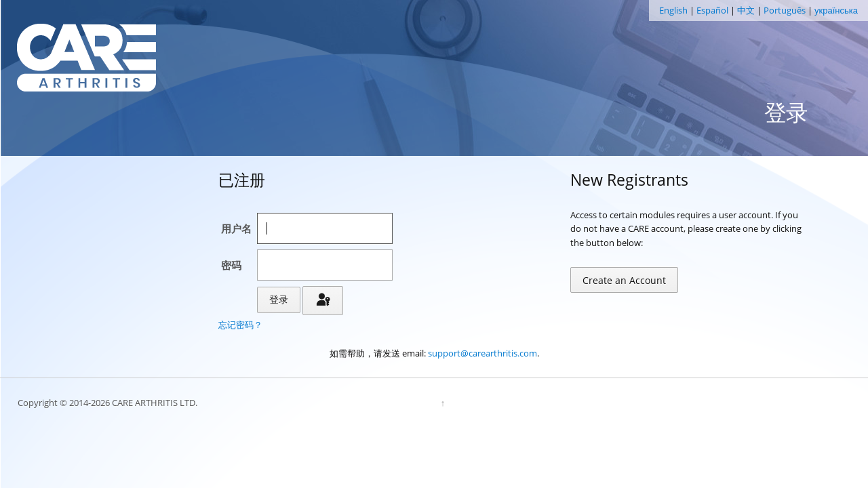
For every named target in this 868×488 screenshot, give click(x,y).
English (673, 10)
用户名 (236, 228)
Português (785, 10)
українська (836, 10)
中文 (746, 10)
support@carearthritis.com (482, 353)
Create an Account (624, 280)
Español (712, 10)
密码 (231, 265)
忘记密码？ (240, 325)
